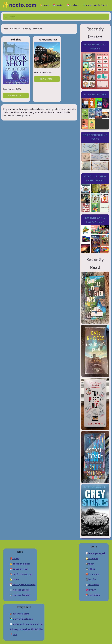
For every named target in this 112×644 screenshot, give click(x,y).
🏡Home (44, 5)
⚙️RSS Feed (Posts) (20, 590)
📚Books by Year (19, 569)
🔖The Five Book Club (21, 574)
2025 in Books (95, 95)
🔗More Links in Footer (95, 5)
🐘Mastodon (92, 585)
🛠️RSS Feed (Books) (20, 595)
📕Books (15, 559)
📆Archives (73, 5)
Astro (26, 614)
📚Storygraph (93, 595)
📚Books (58, 5)
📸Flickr (90, 564)
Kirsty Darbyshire (21, 629)
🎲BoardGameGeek (95, 553)
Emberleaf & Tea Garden (95, 220)
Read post (16, 95)
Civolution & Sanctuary (95, 179)
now (15, 635)
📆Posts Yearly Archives (23, 585)
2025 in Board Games (95, 47)
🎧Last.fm (91, 579)
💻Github (90, 569)
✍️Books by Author (20, 564)
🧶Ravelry (91, 590)
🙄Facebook (92, 559)
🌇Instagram (92, 574)
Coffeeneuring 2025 (95, 137)
